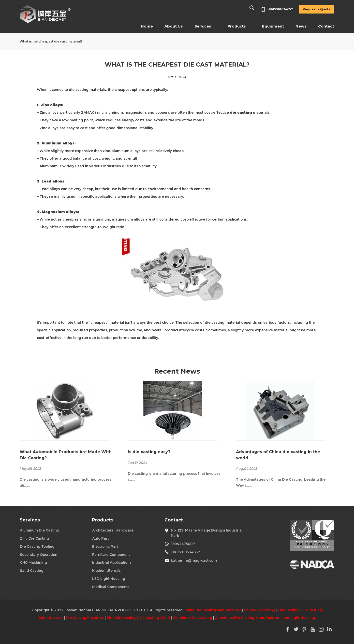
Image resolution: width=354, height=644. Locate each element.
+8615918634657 (185, 552)
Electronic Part (105, 546)
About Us (174, 26)
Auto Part (100, 538)
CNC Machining (33, 562)
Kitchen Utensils (106, 571)
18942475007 (183, 544)
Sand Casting (32, 571)
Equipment (273, 26)
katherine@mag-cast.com (194, 560)
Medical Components (111, 587)
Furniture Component (111, 555)
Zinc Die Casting (34, 538)
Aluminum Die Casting (40, 530)
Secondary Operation (39, 555)
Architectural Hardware (113, 530)
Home (147, 26)
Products (237, 26)
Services (203, 26)
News (301, 26)
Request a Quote (317, 9)
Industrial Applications (112, 562)
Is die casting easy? (149, 452)
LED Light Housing (109, 579)
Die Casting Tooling (37, 546)
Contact (326, 26)
